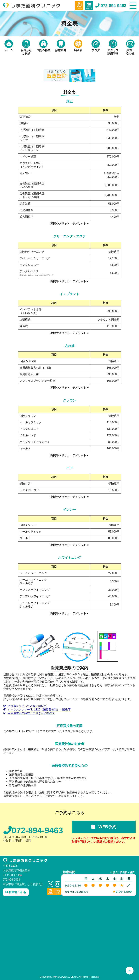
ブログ (96, 46)
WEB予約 (104, 827)
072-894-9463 (111, 6)
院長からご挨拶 (26, 47)
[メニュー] (133, 6)
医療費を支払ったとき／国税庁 (25, 706)
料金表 (78, 46)
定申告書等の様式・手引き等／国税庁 (29, 713)
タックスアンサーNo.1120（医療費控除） (37, 710)
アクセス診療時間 (113, 47)
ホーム (9, 46)
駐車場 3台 (16, 892)
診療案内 (61, 46)
